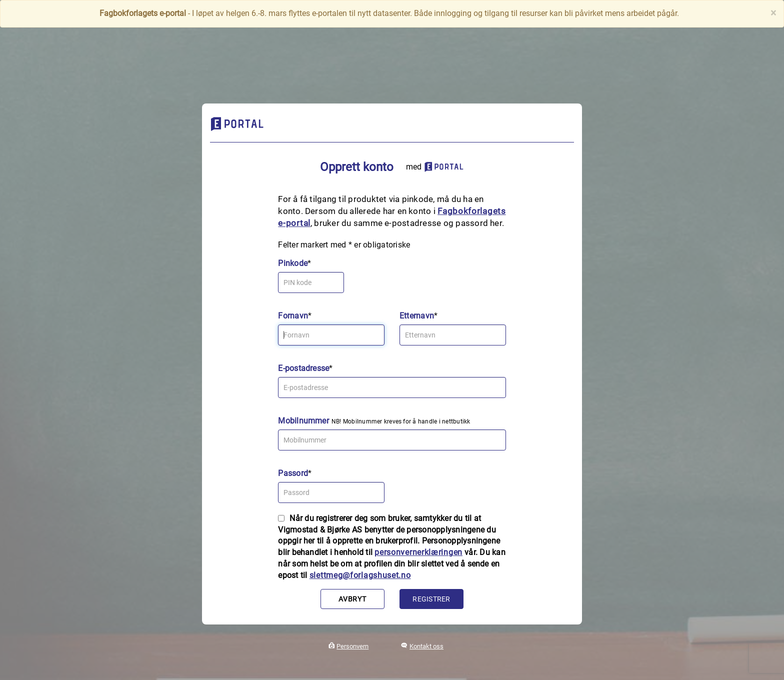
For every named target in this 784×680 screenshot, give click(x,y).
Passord (293, 473)
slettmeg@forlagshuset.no (360, 575)
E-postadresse (303, 368)
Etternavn (417, 316)
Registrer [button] (431, 599)
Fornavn (293, 316)
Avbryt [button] (352, 599)
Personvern (352, 646)
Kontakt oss (426, 646)
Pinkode (293, 263)
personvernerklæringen (418, 552)
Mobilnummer (303, 421)
